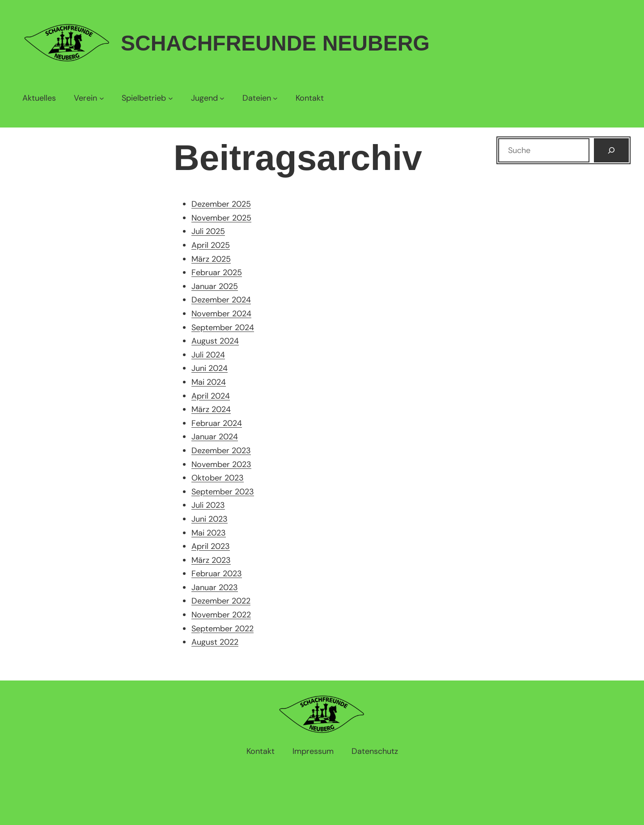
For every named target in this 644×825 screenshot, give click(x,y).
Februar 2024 (217, 423)
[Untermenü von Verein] (89, 98)
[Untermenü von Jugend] (208, 98)
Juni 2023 (210, 519)
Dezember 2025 (221, 204)
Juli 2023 (208, 505)
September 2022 (222, 629)
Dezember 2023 (221, 451)
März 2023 (211, 560)
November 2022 (221, 615)
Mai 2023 (209, 533)
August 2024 (215, 341)
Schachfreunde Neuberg (275, 43)
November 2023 (221, 464)
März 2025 (211, 259)
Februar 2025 (217, 272)
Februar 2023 (217, 574)
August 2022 (215, 642)
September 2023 (223, 492)
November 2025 (221, 218)
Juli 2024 (208, 355)
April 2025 (211, 245)
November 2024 (221, 314)
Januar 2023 (215, 587)
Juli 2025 (208, 231)
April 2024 (211, 396)
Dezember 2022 (221, 601)
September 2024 (223, 327)
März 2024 (211, 409)
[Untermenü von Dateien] (260, 98)
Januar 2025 (215, 286)
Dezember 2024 (221, 300)
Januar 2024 (215, 437)
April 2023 (211, 546)
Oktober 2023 (218, 478)
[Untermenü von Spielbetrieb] (147, 98)
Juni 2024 (210, 368)
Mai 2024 (209, 382)
